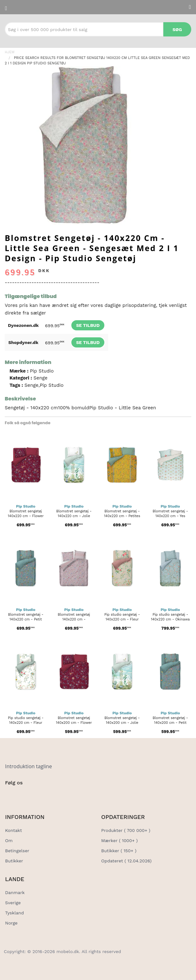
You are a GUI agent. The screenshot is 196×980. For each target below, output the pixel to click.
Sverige (13, 903)
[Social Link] (10, 796)
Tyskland (14, 913)
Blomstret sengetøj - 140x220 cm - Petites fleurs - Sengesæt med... (122, 516)
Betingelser (17, 851)
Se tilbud (88, 325)
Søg (177, 29)
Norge (11, 923)
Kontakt (13, 830)
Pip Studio (42, 371)
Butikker (14, 861)
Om (9, 840)
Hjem (10, 52)
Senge (40, 378)
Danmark (15, 892)
